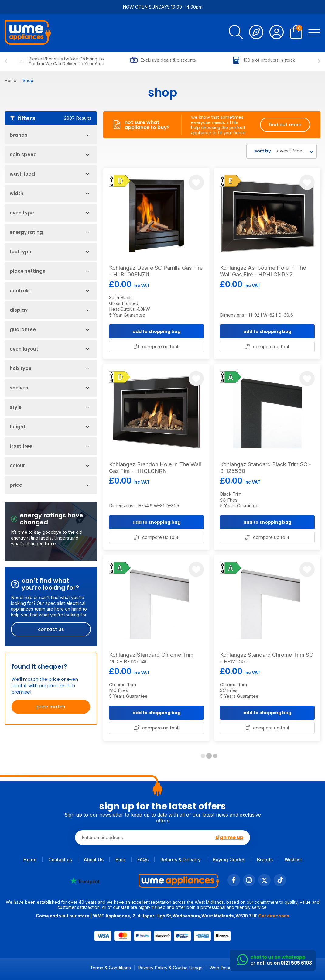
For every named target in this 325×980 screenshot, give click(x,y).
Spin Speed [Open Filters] (50, 154)
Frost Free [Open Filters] (50, 446)
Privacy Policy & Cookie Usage (170, 968)
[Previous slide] (6, 61)
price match (51, 707)
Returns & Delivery (181, 860)
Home (11, 80)
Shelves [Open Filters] (50, 388)
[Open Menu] (314, 33)
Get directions (274, 916)
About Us (94, 860)
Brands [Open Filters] (50, 135)
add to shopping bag (156, 331)
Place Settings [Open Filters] (50, 271)
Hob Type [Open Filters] (50, 368)
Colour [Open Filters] (50, 466)
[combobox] (282, 151)
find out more (285, 125)
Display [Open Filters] (50, 310)
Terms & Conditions (110, 968)
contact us (51, 629)
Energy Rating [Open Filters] (50, 232)
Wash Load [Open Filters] (50, 174)
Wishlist (293, 860)
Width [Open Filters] (50, 193)
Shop (28, 80)
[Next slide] (319, 61)
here (50, 544)
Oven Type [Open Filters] (50, 213)
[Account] (277, 33)
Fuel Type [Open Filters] (50, 252)
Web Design (222, 968)
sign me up (229, 837)
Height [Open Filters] (50, 427)
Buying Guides (229, 860)
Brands (265, 860)
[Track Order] (256, 33)
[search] (236, 33)
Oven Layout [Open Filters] (50, 349)
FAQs (143, 860)
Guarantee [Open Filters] (50, 329)
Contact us (60, 860)
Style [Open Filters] (50, 407)
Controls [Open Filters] (50, 291)
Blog (120, 860)
